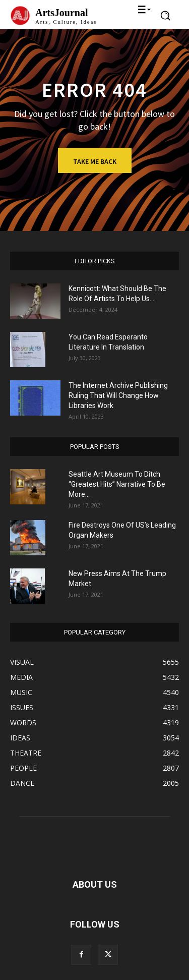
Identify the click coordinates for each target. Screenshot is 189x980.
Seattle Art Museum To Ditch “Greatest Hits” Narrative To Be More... (117, 484)
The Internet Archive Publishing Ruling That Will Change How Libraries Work (118, 395)
